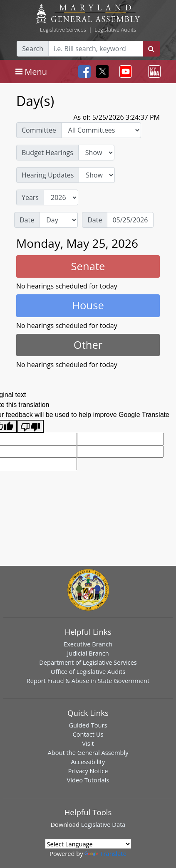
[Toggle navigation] (31, 72)
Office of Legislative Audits (88, 671)
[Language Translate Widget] (88, 844)
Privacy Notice (88, 771)
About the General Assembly (88, 752)
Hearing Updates (48, 175)
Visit (88, 743)
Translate (105, 853)
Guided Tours (88, 725)
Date (27, 220)
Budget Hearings (47, 153)
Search (33, 49)
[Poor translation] (30, 426)
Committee (39, 130)
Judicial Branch (88, 653)
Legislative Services (63, 30)
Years (30, 197)
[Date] (130, 220)
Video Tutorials (88, 780)
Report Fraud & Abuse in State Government (88, 681)
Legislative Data (103, 824)
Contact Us (88, 734)
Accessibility (88, 762)
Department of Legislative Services (88, 662)
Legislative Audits (115, 30)
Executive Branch (88, 644)
